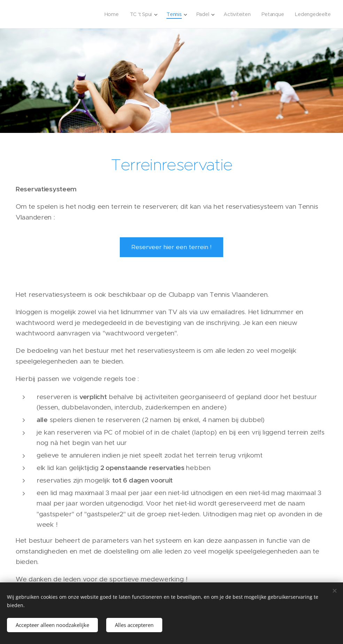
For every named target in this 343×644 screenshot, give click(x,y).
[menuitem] (109, 14)
